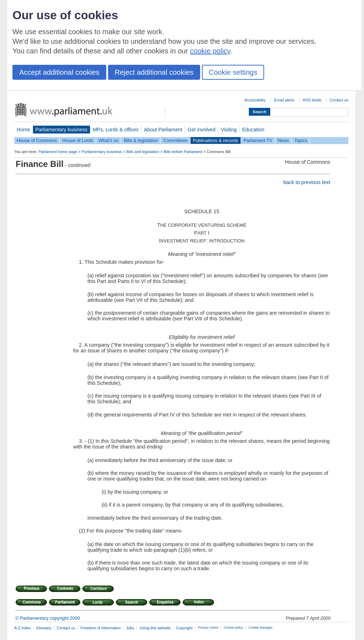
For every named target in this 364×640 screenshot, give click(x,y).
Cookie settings (233, 72)
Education (253, 130)
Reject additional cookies (154, 72)
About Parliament (163, 130)
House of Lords (78, 140)
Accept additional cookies (59, 72)
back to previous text (307, 182)
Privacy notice (208, 628)
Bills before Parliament (183, 152)
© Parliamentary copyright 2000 (48, 618)
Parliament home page (58, 152)
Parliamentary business (61, 130)
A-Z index (23, 628)
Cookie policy (233, 628)
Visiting (229, 130)
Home (23, 130)
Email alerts (284, 100)
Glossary (44, 628)
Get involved (202, 130)
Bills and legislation (143, 152)
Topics (301, 140)
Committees (175, 140)
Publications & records (216, 140)
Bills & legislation (141, 140)
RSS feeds (312, 100)
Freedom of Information (100, 628)
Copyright (184, 628)
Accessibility (255, 100)
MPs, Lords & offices (116, 130)
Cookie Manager (261, 628)
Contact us (339, 100)
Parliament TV (258, 140)
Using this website (155, 628)
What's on (109, 140)
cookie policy (210, 51)
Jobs (130, 628)
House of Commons (37, 140)
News (283, 140)
